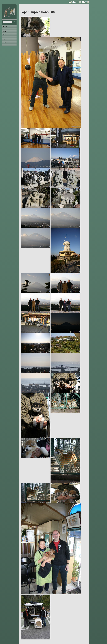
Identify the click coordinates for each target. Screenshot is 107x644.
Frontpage (5, 26)
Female (4, 32)
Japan (4, 40)
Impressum (5, 45)
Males (4, 29)
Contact (4, 42)
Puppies (4, 34)
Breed (4, 37)
